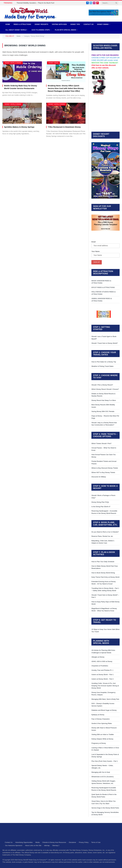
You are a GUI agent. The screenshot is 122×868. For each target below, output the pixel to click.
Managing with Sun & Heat (101, 772)
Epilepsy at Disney (98, 715)
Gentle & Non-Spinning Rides (102, 723)
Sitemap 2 (56, 845)
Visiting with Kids (59, 24)
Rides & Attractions (22, 24)
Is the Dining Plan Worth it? (101, 507)
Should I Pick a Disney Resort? (102, 385)
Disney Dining (103, 24)
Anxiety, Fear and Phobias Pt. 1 (102, 670)
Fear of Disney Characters (101, 719)
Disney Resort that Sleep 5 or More (104, 400)
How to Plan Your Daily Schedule (103, 562)
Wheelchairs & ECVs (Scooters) (102, 777)
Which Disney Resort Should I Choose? (105, 389)
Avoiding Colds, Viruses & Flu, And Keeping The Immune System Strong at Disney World (105, 686)
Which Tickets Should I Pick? (101, 443)
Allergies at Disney (98, 657)
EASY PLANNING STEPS (41, 30)
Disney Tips (75, 24)
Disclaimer (73, 842)
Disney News (54, 63)
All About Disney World (16, 30)
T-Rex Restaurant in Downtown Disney (64, 127)
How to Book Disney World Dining (103, 573)
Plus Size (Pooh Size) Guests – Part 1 (105, 761)
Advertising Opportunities (24, 842)
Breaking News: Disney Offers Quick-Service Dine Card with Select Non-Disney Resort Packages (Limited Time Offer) (66, 88)
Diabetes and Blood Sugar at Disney (104, 710)
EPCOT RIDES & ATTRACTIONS (103, 287)
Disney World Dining (13, 63)
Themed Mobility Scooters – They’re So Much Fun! (35, 3)
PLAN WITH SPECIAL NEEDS (66, 30)
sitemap (47, 845)
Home (8, 24)
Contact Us (89, 24)
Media (37, 842)
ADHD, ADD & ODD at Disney (102, 661)
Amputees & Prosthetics (100, 666)
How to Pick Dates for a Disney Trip (104, 362)
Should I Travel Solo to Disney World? (105, 343)
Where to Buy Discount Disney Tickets (105, 468)
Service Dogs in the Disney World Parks (105, 808)
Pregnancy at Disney (99, 743)
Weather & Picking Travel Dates (102, 366)
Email (94, 242)
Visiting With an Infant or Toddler (103, 734)
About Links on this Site (33, 845)
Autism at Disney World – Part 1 (102, 675)
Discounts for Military (99, 477)
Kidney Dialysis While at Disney (102, 739)
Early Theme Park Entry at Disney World (105, 577)
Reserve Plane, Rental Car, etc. (102, 536)
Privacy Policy (84, 842)
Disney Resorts (41, 24)
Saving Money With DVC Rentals (103, 411)
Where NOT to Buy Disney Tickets (103, 472)
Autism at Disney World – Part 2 (102, 679)
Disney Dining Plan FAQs (100, 502)
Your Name (95, 251)
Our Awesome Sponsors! (14, 845)
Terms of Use (96, 842)
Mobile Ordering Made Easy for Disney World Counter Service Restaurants (21, 87)
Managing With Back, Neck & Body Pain (105, 699)
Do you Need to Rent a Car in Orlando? (105, 532)
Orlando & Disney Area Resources (54, 842)
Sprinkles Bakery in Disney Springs (19, 127)
